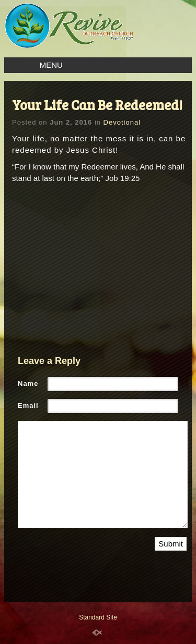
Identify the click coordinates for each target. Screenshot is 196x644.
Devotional (122, 122)
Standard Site (98, 617)
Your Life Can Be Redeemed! (97, 105)
